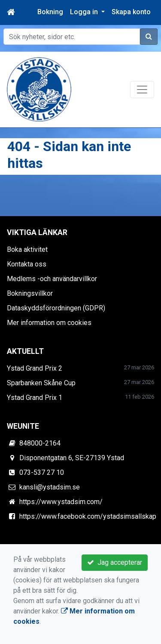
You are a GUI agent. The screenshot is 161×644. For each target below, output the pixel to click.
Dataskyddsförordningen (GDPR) (56, 308)
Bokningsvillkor (30, 293)
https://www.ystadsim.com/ (61, 502)
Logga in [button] (85, 12)
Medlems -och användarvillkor (52, 279)
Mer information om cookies (49, 323)
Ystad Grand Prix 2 (35, 368)
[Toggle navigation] (142, 90)
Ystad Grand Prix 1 (35, 398)
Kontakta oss (27, 264)
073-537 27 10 (42, 472)
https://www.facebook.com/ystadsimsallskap (88, 516)
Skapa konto (131, 12)
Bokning (50, 12)
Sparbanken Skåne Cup (41, 383)
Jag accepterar (115, 562)
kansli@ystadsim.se (50, 487)
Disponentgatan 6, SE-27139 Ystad (72, 458)
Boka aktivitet (27, 249)
